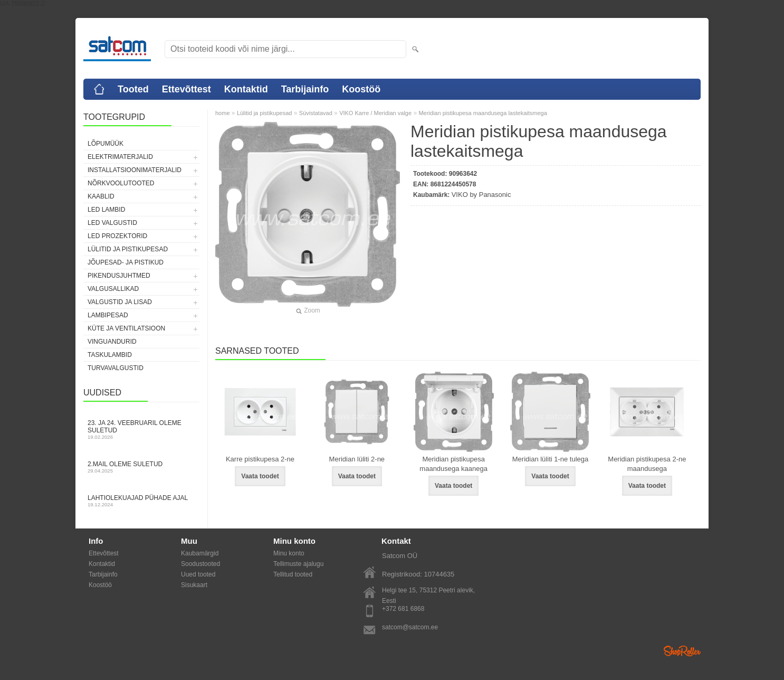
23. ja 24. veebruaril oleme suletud (141, 429)
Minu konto (289, 553)
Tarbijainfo (305, 89)
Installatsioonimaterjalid (135, 170)
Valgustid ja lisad (120, 302)
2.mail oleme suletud (141, 467)
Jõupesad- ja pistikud (126, 262)
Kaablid (101, 196)
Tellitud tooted (293, 574)
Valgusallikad (113, 289)
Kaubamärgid (200, 553)
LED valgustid (112, 223)
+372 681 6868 (403, 609)
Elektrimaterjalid (120, 157)
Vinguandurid (112, 342)
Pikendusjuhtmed (119, 276)
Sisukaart (194, 585)
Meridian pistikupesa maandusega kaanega (453, 464)
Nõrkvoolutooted (121, 183)
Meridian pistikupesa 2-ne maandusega (647, 464)
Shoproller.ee (682, 651)
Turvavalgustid (116, 368)
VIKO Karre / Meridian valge (375, 113)
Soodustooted (200, 564)
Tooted (133, 89)
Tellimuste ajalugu (298, 564)
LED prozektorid (117, 236)
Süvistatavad (316, 113)
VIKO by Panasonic (481, 195)
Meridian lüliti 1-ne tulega (551, 459)
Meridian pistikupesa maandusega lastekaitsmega (482, 113)
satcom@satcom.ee (410, 627)
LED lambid (106, 210)
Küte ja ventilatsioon (126, 328)
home (223, 113)
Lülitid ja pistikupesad (128, 249)
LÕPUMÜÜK (106, 144)
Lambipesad (108, 315)
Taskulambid (110, 355)
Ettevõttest (187, 89)
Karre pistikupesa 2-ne (260, 459)
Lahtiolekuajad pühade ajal (141, 501)
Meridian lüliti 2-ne (357, 459)
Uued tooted (198, 574)
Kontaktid (246, 89)
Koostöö (361, 89)
